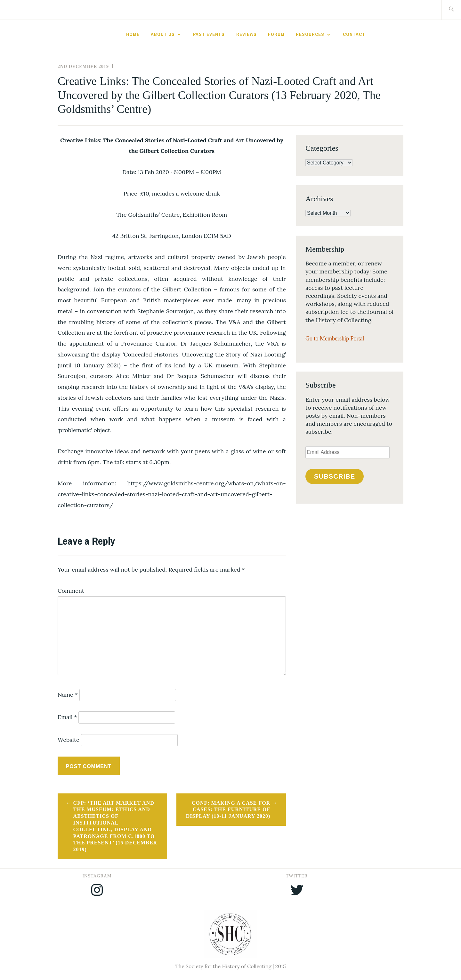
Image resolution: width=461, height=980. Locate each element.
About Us (163, 34)
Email (67, 717)
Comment (71, 591)
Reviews (247, 34)
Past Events (209, 34)
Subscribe (335, 476)
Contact (354, 34)
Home (133, 34)
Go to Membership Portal (335, 339)
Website (69, 740)
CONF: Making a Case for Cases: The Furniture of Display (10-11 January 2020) (228, 810)
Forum (276, 34)
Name (68, 695)
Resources (310, 34)
